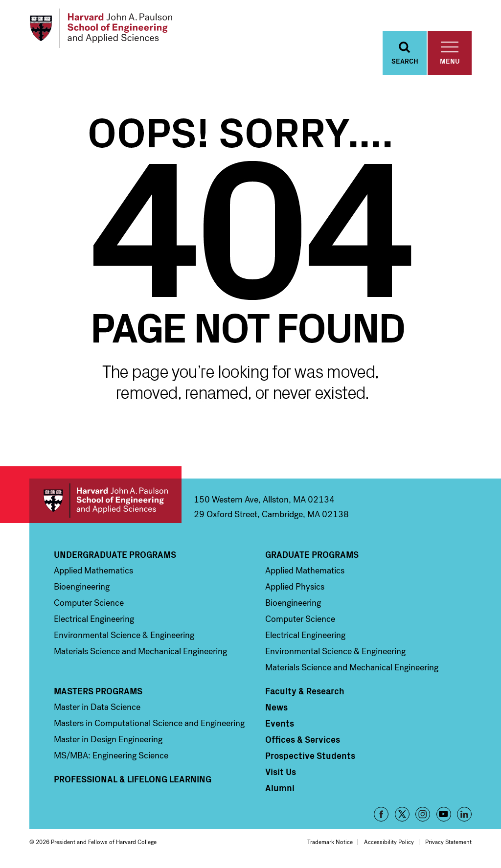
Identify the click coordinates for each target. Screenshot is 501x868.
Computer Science (89, 605)
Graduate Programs (312, 557)
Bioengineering (82, 589)
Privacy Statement (448, 845)
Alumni (280, 790)
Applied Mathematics (93, 573)
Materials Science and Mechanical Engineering (140, 654)
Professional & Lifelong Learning (133, 781)
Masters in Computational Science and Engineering (149, 726)
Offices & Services (303, 742)
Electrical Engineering (94, 621)
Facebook (381, 817)
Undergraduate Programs (115, 557)
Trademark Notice (330, 845)
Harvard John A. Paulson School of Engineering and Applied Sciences (105, 503)
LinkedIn (464, 817)
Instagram (423, 817)
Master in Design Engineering (108, 742)
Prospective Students (310, 758)
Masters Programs (98, 693)
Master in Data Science (97, 709)
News (276, 709)
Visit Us (281, 774)
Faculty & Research (305, 693)
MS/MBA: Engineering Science (111, 758)
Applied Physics (295, 589)
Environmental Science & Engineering (124, 638)
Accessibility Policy (389, 845)
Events (280, 726)
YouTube (444, 817)
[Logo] (104, 29)
